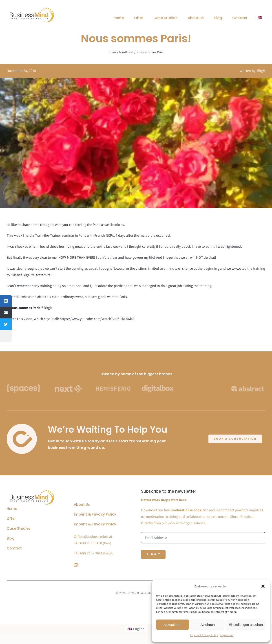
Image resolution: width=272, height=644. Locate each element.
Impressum (227, 635)
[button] (263, 586)
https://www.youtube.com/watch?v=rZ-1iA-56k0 (97, 319)
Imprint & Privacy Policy (204, 635)
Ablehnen (207, 625)
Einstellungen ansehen (246, 625)
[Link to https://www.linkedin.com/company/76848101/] (101, 565)
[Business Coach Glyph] (32, 491)
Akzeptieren (172, 625)
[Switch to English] (136, 629)
